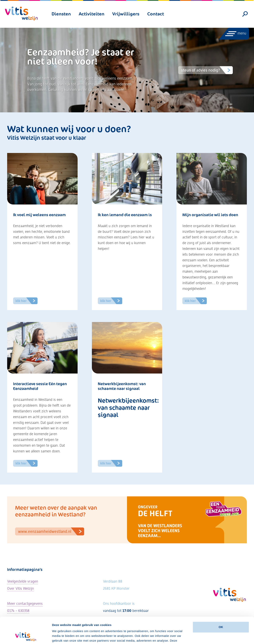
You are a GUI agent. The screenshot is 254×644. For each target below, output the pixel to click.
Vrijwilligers (126, 14)
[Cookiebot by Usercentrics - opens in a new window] (26, 636)
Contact (156, 14)
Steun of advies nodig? (207, 70)
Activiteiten (92, 14)
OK (221, 602)
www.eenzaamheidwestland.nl (51, 531)
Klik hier (26, 301)
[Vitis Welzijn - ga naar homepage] (21, 14)
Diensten (61, 14)
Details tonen (61, 636)
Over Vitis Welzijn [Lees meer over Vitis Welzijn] (21, 588)
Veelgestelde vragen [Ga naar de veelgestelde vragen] (23, 581)
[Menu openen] (234, 34)
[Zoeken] (245, 14)
